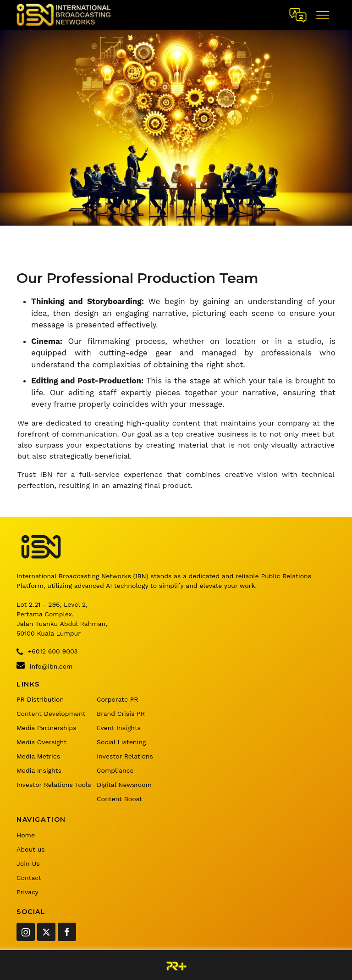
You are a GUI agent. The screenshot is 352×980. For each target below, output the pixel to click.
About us (31, 849)
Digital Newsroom (124, 785)
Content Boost (119, 799)
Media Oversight (41, 742)
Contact (29, 878)
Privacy (27, 892)
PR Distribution (40, 699)
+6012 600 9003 (47, 652)
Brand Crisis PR (121, 714)
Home (26, 835)
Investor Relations (125, 756)
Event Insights (119, 728)
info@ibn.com (44, 665)
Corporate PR (118, 699)
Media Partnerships (47, 728)
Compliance (115, 770)
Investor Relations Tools (54, 785)
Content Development (51, 714)
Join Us (28, 864)
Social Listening (121, 742)
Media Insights (39, 770)
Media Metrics (38, 756)
